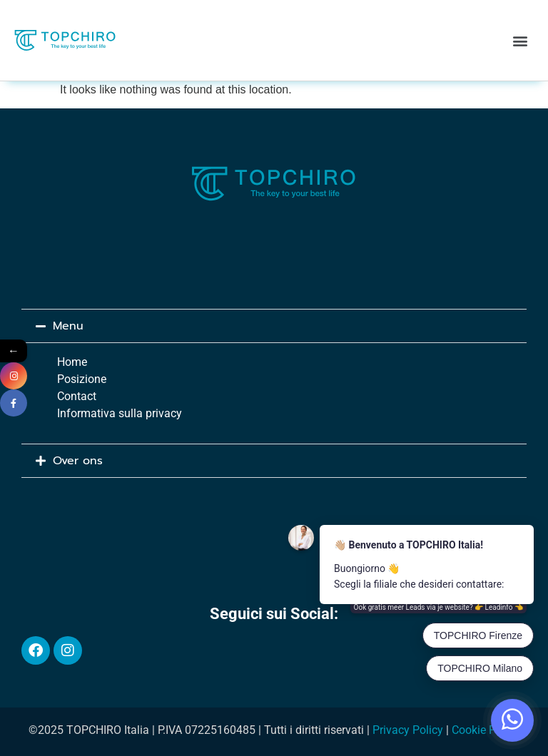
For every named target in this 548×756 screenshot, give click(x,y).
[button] (521, 40)
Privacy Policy (408, 730)
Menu (68, 326)
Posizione (82, 379)
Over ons (78, 461)
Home (72, 362)
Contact (77, 396)
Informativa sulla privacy (120, 413)
